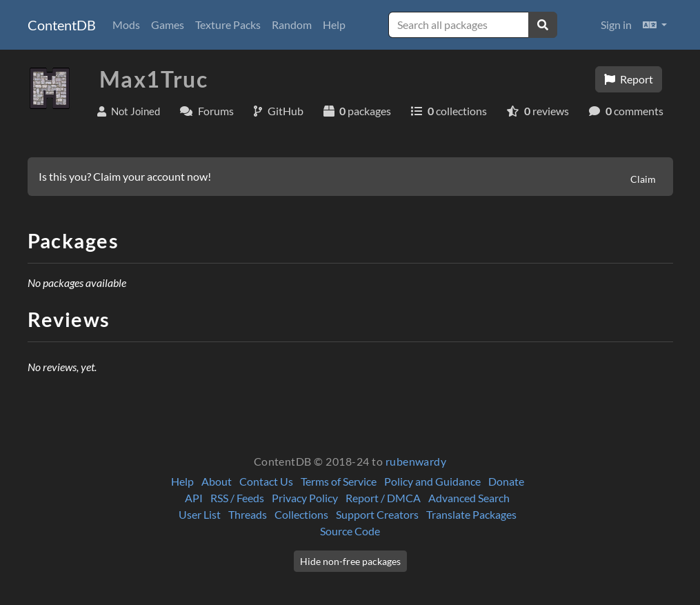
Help (334, 24)
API (194, 498)
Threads (248, 514)
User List (200, 514)
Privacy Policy (305, 498)
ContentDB (62, 25)
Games (168, 24)
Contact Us (266, 481)
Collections (301, 514)
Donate (506, 481)
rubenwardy (416, 461)
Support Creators (377, 514)
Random (292, 24)
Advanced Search (469, 498)
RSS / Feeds (237, 498)
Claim (643, 179)
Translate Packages (471, 514)
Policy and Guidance (432, 481)
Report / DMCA (383, 498)
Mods (126, 24)
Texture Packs (228, 24)
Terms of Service (339, 481)
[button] (655, 25)
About (217, 481)
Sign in (616, 24)
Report (629, 79)
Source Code (350, 531)
